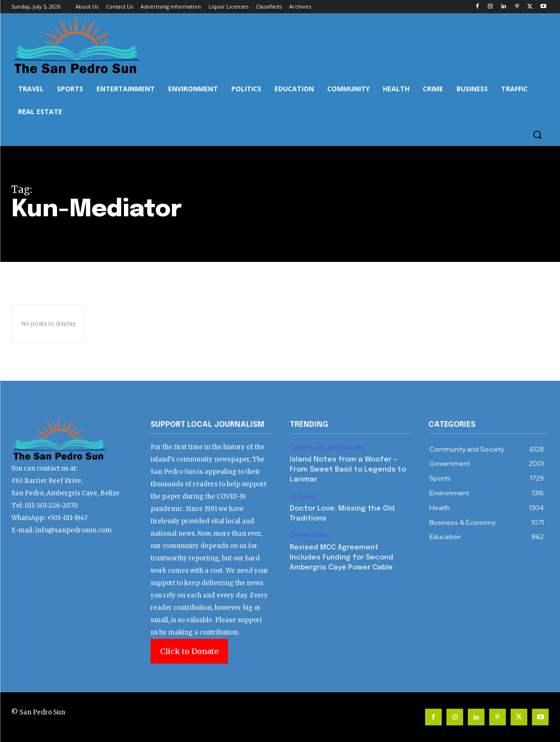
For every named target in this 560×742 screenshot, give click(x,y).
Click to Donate (189, 651)
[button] (537, 135)
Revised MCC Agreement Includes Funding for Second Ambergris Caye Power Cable (342, 558)
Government (310, 535)
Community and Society (327, 448)
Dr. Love (302, 496)
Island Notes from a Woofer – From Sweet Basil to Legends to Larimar (348, 470)
